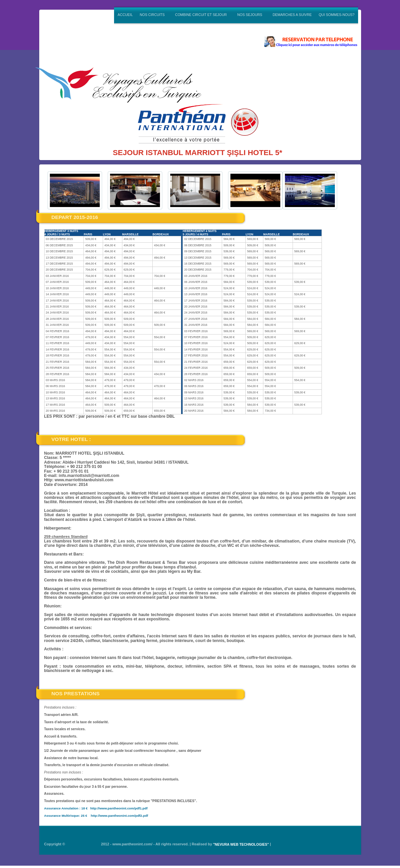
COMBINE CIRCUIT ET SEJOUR (201, 14)
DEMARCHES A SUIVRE (292, 15)
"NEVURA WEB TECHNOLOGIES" (241, 845)
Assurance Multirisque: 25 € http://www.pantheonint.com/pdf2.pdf (96, 815)
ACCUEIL (125, 15)
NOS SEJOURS (250, 14)
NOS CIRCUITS (153, 14)
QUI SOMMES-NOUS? (336, 15)
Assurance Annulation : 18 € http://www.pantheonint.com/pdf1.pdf (96, 808)
